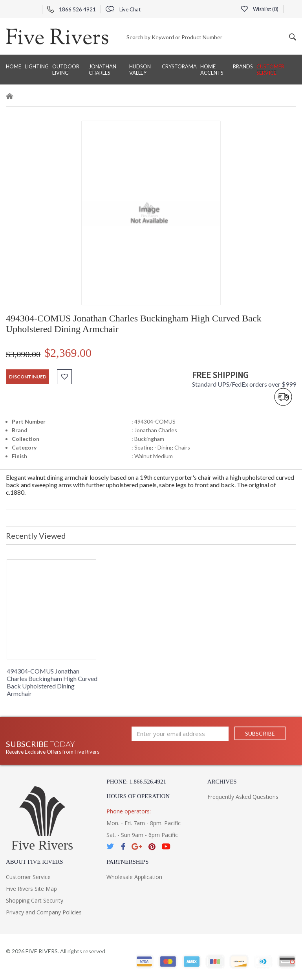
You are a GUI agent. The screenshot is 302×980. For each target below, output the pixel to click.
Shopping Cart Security (35, 900)
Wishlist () (260, 9)
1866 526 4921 (71, 9)
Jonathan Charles (102, 70)
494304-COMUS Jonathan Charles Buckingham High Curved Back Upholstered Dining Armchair (52, 682)
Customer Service (270, 70)
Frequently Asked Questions (243, 797)
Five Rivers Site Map (31, 889)
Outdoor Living (66, 70)
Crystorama (179, 66)
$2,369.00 (68, 353)
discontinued (28, 377)
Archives (222, 782)
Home (14, 66)
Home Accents (212, 70)
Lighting (37, 66)
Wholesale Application (134, 877)
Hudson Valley (140, 70)
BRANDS (243, 66)
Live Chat (123, 9)
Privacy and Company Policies (44, 912)
